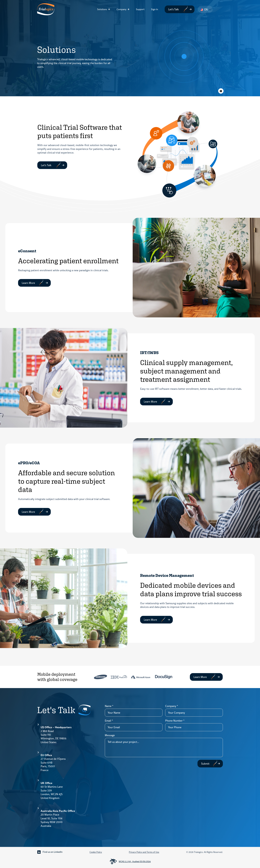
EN (204, 9)
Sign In (155, 9)
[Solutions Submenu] (110, 9)
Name (109, 706)
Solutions (102, 9)
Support (140, 9)
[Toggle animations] (221, 91)
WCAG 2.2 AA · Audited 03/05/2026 (130, 862)
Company (121, 9)
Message (110, 735)
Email (109, 721)
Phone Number (175, 721)
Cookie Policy (96, 852)
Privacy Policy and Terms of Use (144, 852)
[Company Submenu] (130, 9)
